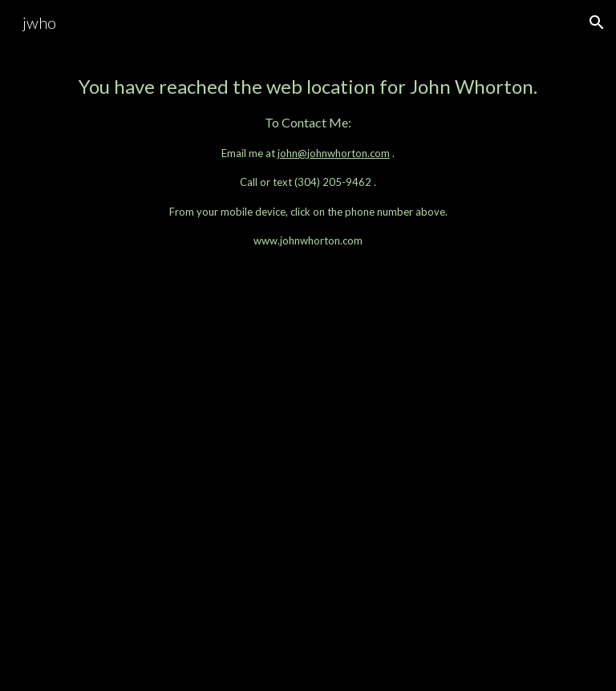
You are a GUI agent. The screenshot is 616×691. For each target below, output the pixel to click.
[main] (308, 160)
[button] (597, 22)
